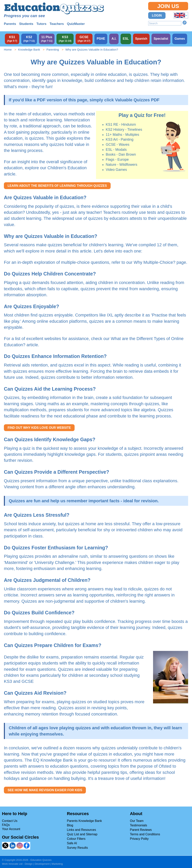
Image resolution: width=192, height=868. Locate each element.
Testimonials (138, 825)
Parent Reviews (141, 830)
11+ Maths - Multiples (122, 135)
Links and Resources (81, 830)
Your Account (11, 829)
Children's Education (67, 168)
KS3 (8, 681)
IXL (110, 315)
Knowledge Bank (29, 50)
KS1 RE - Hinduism (121, 125)
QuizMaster (76, 24)
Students (26, 24)
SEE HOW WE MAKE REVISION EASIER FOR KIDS (45, 790)
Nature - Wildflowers (122, 165)
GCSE (28, 681)
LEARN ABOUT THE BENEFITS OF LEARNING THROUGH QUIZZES (57, 186)
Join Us (168, 6)
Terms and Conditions (145, 834)
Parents (10, 24)
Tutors (41, 24)
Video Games (116, 170)
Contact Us (10, 821)
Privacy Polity (139, 839)
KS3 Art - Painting (120, 139)
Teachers (57, 24)
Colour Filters (76, 839)
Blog (70, 825)
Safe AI (72, 843)
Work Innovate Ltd (12, 864)
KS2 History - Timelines (124, 130)
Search (185, 23)
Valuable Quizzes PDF (137, 100)
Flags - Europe (117, 160)
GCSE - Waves (118, 145)
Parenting (53, 50)
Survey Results (78, 848)
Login (157, 15)
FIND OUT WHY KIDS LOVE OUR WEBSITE (39, 428)
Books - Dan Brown (121, 154)
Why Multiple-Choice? (154, 262)
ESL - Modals (116, 150)
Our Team (137, 821)
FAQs (6, 825)
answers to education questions (58, 766)
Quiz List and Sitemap (82, 834)
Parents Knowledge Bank (85, 821)
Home (8, 50)
